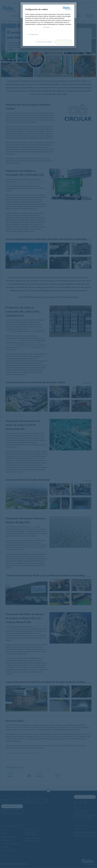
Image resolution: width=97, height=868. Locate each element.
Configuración (32, 34)
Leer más (48, 28)
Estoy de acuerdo (64, 42)
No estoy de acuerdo (44, 42)
